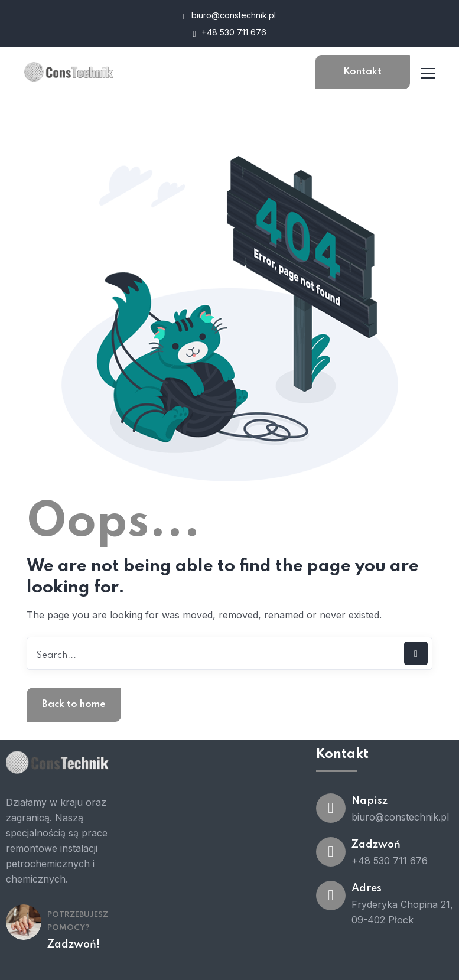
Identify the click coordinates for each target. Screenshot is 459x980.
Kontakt (362, 72)
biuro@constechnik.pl (230, 16)
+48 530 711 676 (229, 33)
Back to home (74, 704)
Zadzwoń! (74, 945)
